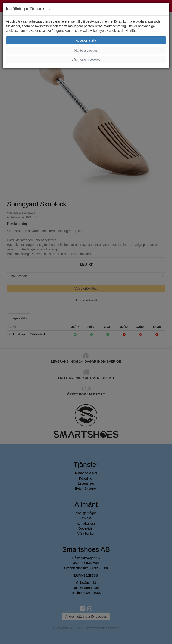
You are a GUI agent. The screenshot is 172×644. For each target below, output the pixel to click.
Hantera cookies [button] (86, 51)
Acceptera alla (86, 40)
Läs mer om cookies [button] (86, 60)
